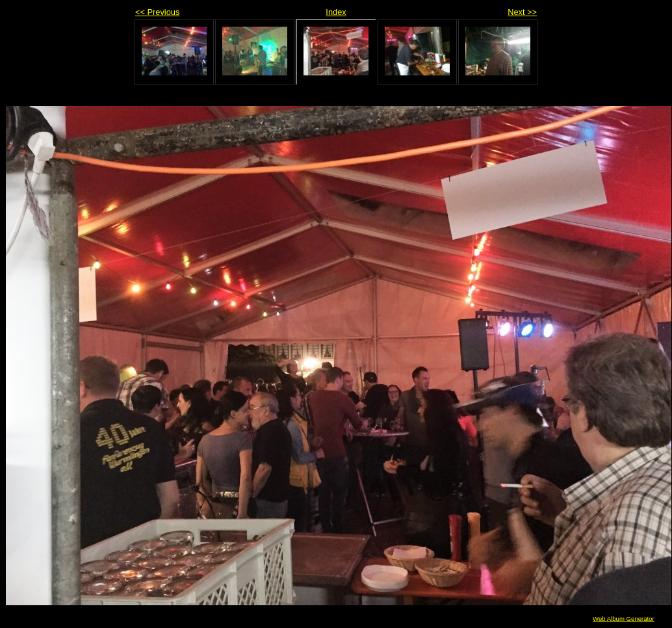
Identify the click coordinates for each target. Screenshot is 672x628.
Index (336, 12)
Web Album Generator (624, 619)
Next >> (522, 12)
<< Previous (157, 12)
